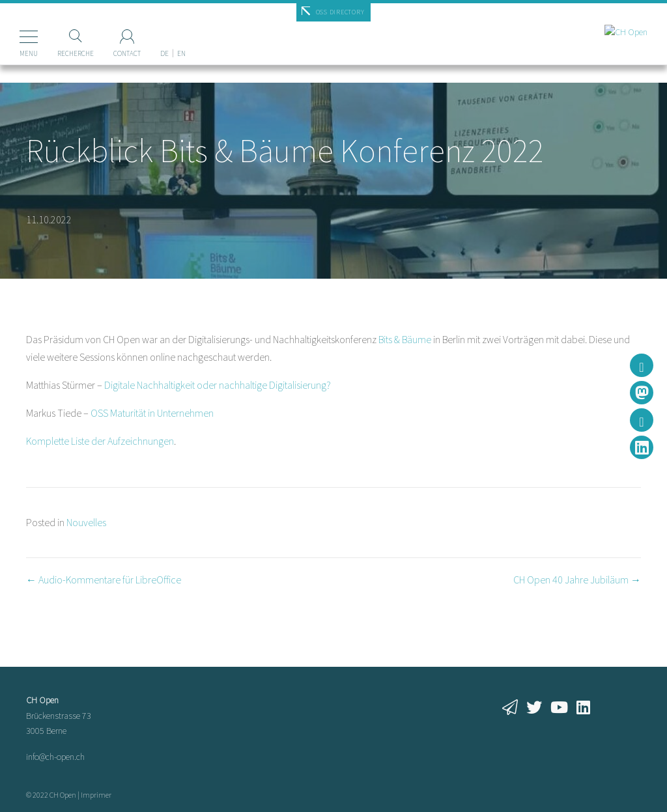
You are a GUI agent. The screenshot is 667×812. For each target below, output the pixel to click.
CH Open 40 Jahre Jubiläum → (577, 580)
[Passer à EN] (181, 32)
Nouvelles (86, 522)
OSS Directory (340, 12)
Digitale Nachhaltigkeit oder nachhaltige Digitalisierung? (218, 385)
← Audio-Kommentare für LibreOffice (104, 580)
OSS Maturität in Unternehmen (152, 413)
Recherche (76, 53)
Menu (29, 53)
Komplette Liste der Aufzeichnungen (100, 441)
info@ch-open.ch (55, 757)
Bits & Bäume (405, 339)
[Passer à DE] (164, 32)
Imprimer (96, 795)
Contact (127, 53)
